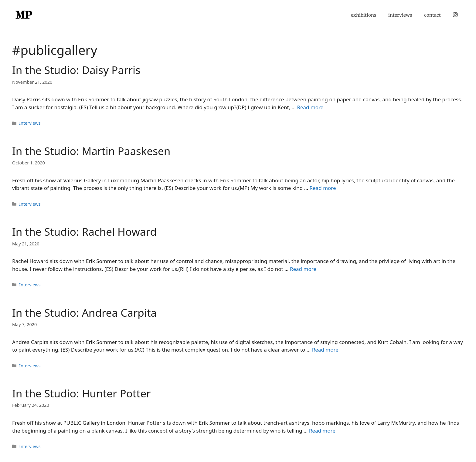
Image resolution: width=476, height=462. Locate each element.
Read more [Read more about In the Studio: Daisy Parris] (310, 107)
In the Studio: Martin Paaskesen (91, 151)
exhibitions (364, 15)
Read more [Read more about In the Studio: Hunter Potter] (322, 431)
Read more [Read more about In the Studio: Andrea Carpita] (325, 350)
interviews (400, 15)
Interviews (30, 123)
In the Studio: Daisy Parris (76, 70)
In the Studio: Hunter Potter (81, 393)
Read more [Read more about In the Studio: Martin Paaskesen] (323, 188)
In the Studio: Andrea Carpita (84, 313)
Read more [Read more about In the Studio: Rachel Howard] (303, 269)
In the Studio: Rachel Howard (84, 232)
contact (432, 15)
